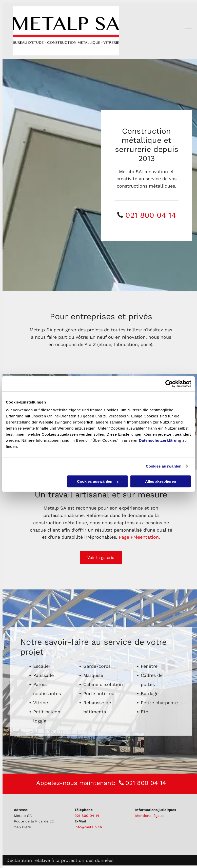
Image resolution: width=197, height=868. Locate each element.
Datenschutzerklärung (160, 440)
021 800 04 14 (151, 215)
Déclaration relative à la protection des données (60, 860)
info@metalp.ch (88, 827)
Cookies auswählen (164, 466)
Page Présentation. (139, 537)
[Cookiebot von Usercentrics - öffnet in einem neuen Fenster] (169, 384)
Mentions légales (150, 816)
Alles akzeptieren (161, 481)
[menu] (188, 31)
